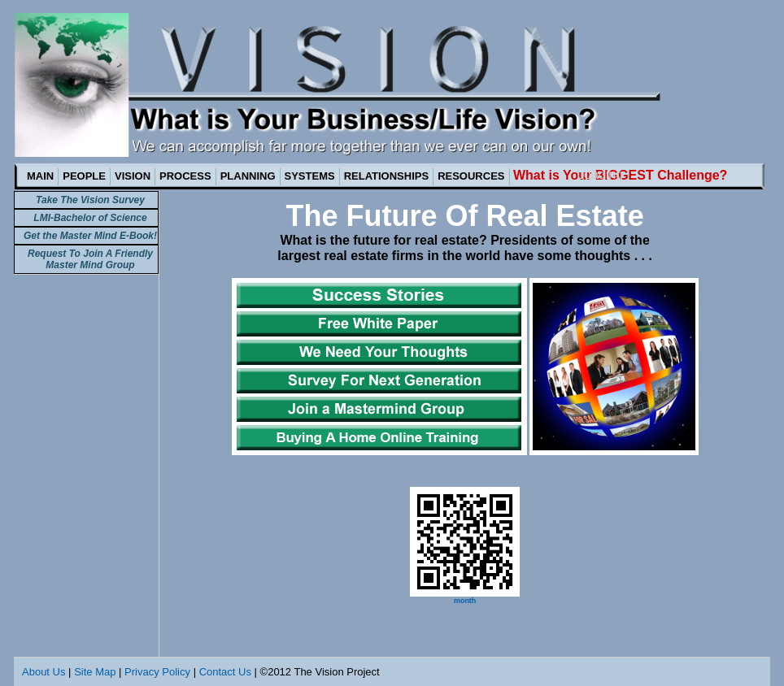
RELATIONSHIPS (387, 176)
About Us (44, 672)
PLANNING (248, 176)
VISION (133, 176)
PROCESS (185, 176)
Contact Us (225, 672)
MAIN (40, 176)
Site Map (95, 672)
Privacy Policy (157, 672)
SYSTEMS (310, 176)
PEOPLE (84, 176)
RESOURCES (471, 176)
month (465, 601)
